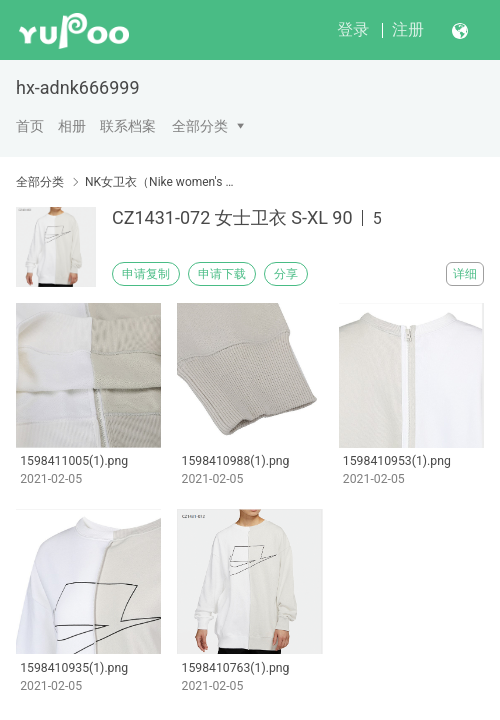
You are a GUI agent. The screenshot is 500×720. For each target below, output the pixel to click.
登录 (353, 29)
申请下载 (222, 274)
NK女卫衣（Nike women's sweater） (160, 182)
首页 (30, 126)
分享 (286, 274)
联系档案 (128, 126)
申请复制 (146, 274)
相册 (72, 126)
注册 (408, 29)
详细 (465, 274)
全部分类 (200, 126)
